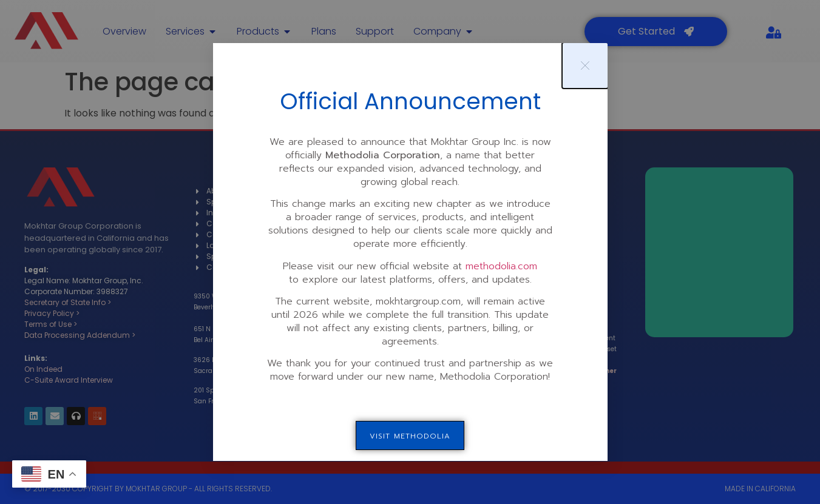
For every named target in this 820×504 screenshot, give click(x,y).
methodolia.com (501, 266)
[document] (410, 252)
